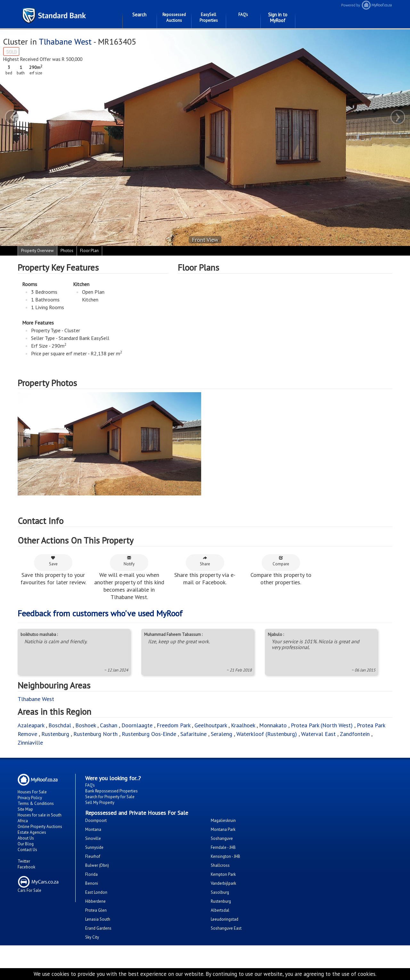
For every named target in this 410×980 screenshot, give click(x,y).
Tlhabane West (65, 42)
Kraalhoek (243, 725)
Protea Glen (96, 910)
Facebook (26, 867)
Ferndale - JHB (223, 847)
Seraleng (221, 734)
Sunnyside (94, 847)
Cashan (109, 725)
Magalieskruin (223, 820)
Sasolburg (220, 892)
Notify (129, 561)
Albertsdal (220, 910)
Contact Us (27, 850)
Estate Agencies (32, 832)
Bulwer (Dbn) (97, 865)
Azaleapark (31, 725)
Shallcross (220, 865)
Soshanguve (222, 838)
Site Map (25, 809)
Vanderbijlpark (223, 883)
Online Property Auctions (40, 827)
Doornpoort (96, 820)
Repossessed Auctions (174, 17)
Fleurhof (93, 856)
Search (139, 15)
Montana (93, 829)
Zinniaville (30, 743)
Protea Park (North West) (322, 725)
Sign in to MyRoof (278, 17)
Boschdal (60, 725)
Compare (281, 561)
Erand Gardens (98, 928)
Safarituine (193, 734)
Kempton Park (223, 874)
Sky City (92, 937)
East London (96, 892)
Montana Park (223, 829)
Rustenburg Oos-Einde (149, 734)
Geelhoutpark (211, 725)
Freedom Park (173, 725)
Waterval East (318, 734)
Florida (91, 874)
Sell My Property (100, 803)
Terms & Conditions (36, 803)
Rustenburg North (95, 734)
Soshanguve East (226, 928)
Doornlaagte (137, 725)
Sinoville (93, 838)
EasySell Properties (209, 17)
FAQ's (243, 15)
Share (205, 561)
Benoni (92, 883)
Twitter (24, 861)
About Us (26, 838)
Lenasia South (98, 919)
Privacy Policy (30, 798)
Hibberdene (95, 901)
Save (53, 561)
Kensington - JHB (225, 856)
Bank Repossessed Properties (111, 791)
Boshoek (86, 725)
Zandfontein (355, 734)
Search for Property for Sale (110, 797)
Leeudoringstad (225, 919)
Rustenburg (55, 734)
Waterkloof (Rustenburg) (267, 734)
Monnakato (273, 725)
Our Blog (26, 844)
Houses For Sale (32, 792)
